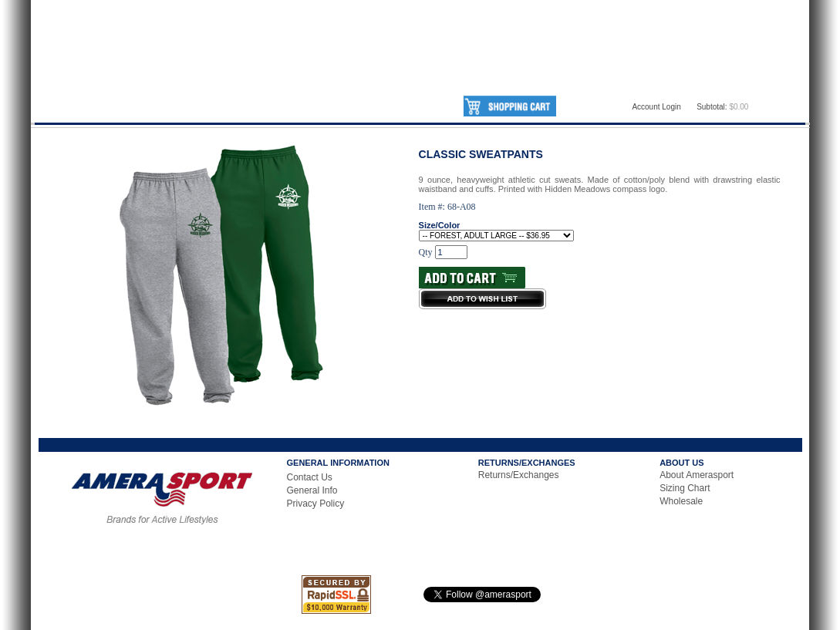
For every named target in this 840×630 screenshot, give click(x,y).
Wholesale (681, 501)
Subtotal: (712, 107)
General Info (312, 490)
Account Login (656, 107)
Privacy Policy (316, 504)
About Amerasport (697, 475)
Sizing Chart (685, 488)
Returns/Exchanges (519, 475)
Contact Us (310, 477)
